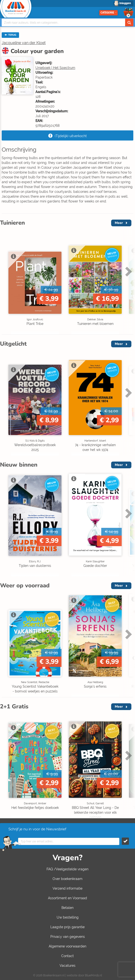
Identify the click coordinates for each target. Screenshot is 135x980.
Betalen (67, 908)
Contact (67, 956)
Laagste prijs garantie (67, 927)
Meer (119, 223)
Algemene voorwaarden (67, 946)
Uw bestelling (68, 917)
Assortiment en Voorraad (67, 898)
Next (128, 271)
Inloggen (125, 3)
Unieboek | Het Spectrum (55, 68)
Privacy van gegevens (68, 937)
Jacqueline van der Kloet (24, 43)
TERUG (10, 35)
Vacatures (67, 966)
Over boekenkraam (67, 879)
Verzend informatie (67, 888)
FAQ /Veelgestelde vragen (67, 869)
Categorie (108, 13)
